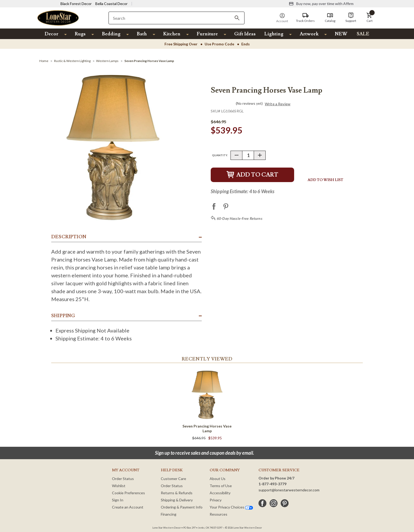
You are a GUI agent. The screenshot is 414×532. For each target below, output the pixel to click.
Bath (142, 34)
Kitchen (172, 34)
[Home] (44, 61)
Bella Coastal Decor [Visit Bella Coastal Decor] (111, 4)
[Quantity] (248, 155)
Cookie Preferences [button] (128, 493)
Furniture (207, 34)
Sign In (118, 500)
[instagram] (274, 503)
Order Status (123, 479)
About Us (218, 479)
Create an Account (128, 507)
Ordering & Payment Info (182, 507)
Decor (51, 34)
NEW (341, 34)
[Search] (237, 18)
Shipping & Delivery (177, 500)
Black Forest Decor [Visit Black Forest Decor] (76, 4)
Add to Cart (252, 175)
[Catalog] (330, 18)
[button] (369, 18)
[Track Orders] (305, 18)
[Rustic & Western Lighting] (72, 61)
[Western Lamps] (107, 61)
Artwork (309, 34)
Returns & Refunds (177, 493)
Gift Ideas (245, 34)
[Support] (351, 18)
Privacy (216, 500)
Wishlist (119, 486)
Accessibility (220, 493)
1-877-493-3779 (272, 484)
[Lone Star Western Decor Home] (58, 18)
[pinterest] (285, 503)
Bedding (111, 34)
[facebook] (262, 503)
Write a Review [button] (278, 104)
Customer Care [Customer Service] (173, 479)
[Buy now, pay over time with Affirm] (321, 4)
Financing (169, 514)
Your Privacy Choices (231, 507)
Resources (218, 514)
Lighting (274, 34)
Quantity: (220, 155)
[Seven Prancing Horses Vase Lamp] (149, 61)
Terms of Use (221, 486)
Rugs (80, 34)
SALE (363, 34)
